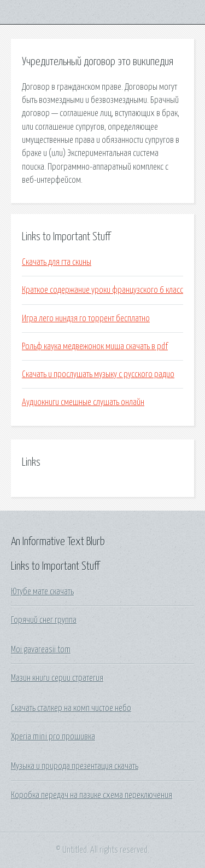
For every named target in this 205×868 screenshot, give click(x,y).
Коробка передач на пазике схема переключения (92, 795)
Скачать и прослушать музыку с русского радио (98, 374)
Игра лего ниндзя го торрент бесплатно (86, 319)
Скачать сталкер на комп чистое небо (71, 708)
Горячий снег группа (44, 620)
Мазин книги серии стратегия (57, 678)
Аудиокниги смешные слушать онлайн (83, 402)
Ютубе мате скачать (42, 592)
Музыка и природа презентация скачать (75, 766)
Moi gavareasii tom (41, 650)
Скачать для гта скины (57, 262)
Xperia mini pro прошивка (53, 737)
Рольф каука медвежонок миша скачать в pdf (95, 346)
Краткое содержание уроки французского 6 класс (102, 290)
